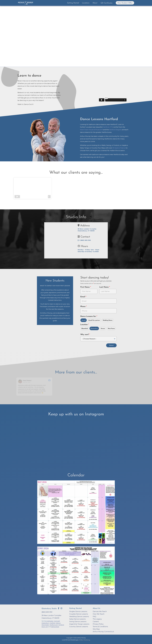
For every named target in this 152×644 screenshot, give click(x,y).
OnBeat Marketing (84, 640)
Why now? (85, 335)
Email (83, 297)
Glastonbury (94, 329)
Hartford (52, 623)
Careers (96, 621)
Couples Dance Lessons (79, 614)
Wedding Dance (108, 320)
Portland (61, 625)
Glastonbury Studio (49, 609)
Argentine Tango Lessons (79, 624)
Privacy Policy (98, 624)
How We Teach (99, 614)
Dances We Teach (100, 611)
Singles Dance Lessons (78, 611)
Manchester (45, 625)
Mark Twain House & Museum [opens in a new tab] (91, 130)
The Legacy (97, 619)
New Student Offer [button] (125, 3)
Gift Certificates (107, 3)
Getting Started (73, 3)
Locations (86, 3)
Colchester (50, 621)
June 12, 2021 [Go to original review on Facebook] (27, 382)
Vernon (103, 329)
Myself (84, 320)
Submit (111, 345)
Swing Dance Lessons (78, 621)
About (95, 3)
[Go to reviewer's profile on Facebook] (20, 381)
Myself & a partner (94, 320)
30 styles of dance (119, 148)
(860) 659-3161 (47, 612)
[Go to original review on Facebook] (49, 381)
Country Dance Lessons (79, 627)
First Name (85, 287)
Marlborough (54, 625)
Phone (83, 307)
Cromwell (57, 621)
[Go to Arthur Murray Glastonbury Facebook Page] (59, 608)
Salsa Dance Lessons (77, 619)
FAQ (94, 616)
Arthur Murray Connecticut (103, 632)
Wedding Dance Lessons (79, 616)
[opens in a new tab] (76, 514)
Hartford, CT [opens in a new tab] (107, 127)
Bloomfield (85, 329)
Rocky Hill (45, 627)
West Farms (111, 329)
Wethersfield (55, 627)
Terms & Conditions (100, 627)
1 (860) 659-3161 (84, 240)
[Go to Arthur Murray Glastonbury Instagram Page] (61, 608)
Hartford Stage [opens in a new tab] (115, 130)
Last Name (104, 287)
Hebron (58, 623)
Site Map (96, 629)
